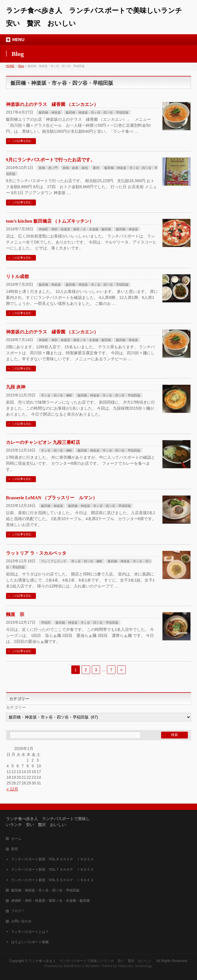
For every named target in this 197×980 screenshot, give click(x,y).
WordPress (73, 966)
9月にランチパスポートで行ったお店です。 (50, 160)
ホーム (16, 839)
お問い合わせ (21, 921)
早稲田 (46, 623)
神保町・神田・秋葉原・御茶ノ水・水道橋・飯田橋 (75, 229)
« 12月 (12, 789)
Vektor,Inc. (126, 966)
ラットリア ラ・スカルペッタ (36, 553)
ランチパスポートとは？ (30, 932)
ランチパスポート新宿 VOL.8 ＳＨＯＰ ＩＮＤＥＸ (52, 859)
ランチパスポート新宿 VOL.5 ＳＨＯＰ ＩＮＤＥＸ (52, 880)
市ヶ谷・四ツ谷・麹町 (57, 395)
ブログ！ (18, 911)
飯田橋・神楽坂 (50, 112)
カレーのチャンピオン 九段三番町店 (43, 442)
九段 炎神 (16, 387)
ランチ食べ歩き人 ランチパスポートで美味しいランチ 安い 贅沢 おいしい (92, 961)
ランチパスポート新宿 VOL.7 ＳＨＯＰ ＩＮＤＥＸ (52, 870)
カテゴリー (16, 707)
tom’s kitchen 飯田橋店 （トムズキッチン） (50, 221)
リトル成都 (17, 276)
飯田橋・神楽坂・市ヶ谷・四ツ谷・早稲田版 (97, 112)
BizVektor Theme (99, 966)
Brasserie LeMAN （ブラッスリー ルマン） (52, 498)
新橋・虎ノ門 (48, 168)
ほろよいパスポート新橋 (30, 942)
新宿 (15, 849)
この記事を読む (22, 141)
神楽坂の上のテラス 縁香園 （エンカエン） (52, 104)
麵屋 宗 (15, 614)
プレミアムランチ (54, 561)
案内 (96, 168)
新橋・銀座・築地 (75, 168)
